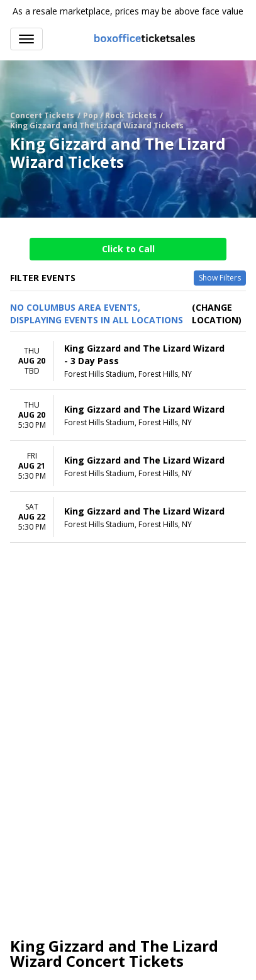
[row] (128, 361)
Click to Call (128, 249)
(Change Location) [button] (217, 314)
